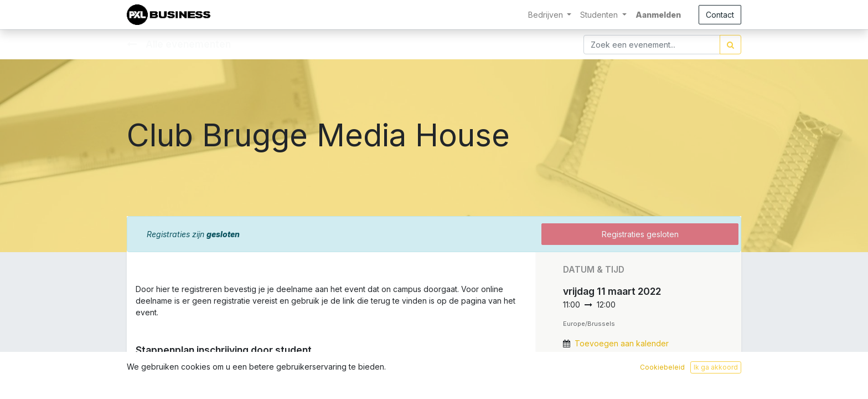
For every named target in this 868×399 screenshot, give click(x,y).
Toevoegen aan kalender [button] (622, 343)
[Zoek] (730, 45)
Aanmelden (658, 15)
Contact (720, 15)
